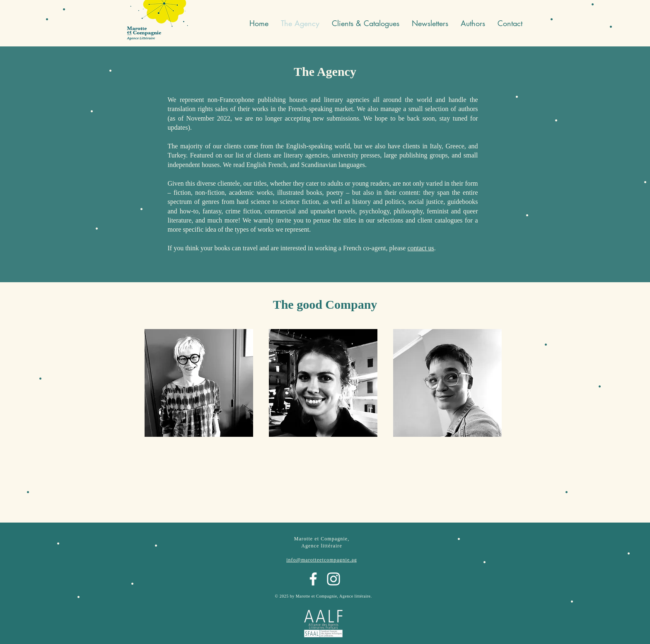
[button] (430, 23)
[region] (199, 393)
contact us (420, 248)
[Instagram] (333, 579)
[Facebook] (313, 579)
